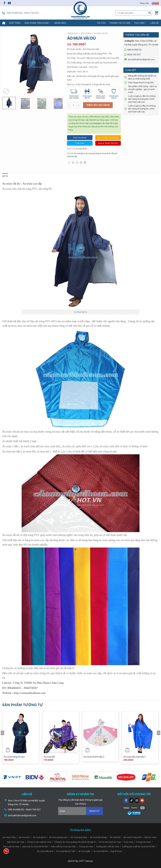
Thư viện (140, 23)
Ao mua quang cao (58, 837)
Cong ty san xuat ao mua (39, 842)
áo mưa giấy (84, 851)
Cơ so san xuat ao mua (110, 842)
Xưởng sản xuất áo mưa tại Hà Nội (139, 846)
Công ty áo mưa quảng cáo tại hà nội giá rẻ (75, 842)
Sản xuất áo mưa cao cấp (63, 846)
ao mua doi (24, 837)
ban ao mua (150, 837)
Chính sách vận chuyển (74, 97)
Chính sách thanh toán (101, 97)
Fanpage (97, 123)
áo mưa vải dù (101, 33)
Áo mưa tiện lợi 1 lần (66, 851)
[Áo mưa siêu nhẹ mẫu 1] (140, 733)
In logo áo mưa (143, 842)
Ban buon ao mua (16, 842)
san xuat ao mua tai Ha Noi (35, 846)
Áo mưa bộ (115, 837)
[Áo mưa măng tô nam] (21, 733)
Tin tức (101, 23)
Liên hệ (155, 23)
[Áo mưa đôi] (61, 733)
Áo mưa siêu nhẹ (45, 851)
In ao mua (128, 842)
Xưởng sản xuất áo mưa (108, 846)
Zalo (107, 123)
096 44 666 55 (134, 50)
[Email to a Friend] (77, 163)
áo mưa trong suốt (132, 837)
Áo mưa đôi (49, 757)
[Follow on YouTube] (9, 3)
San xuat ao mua (11, 846)
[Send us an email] (137, 800)
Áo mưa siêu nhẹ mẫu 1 (135, 757)
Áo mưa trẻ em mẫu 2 (94, 757)
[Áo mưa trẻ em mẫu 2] (100, 733)
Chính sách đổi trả (87, 97)
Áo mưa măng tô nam (14, 757)
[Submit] (150, 13)
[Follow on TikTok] (131, 800)
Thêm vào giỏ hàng (98, 105)
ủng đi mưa (116, 851)
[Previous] (2, 739)
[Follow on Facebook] (5, 3)
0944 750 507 (134, 55)
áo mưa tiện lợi (100, 851)
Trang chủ (73, 33)
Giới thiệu (15, 23)
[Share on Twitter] (73, 163)
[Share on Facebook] (69, 163)
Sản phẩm (86, 33)
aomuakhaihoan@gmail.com (141, 59)
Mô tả (5, 176)
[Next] (159, 739)
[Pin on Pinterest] (81, 163)
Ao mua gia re (80, 153)
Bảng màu (60, 23)
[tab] (5, 176)
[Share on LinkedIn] (85, 163)
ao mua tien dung (98, 837)
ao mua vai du (105, 153)
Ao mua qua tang (92, 153)
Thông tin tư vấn (120, 23)
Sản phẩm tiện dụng (38, 23)
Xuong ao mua (86, 846)
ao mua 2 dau (9, 837)
